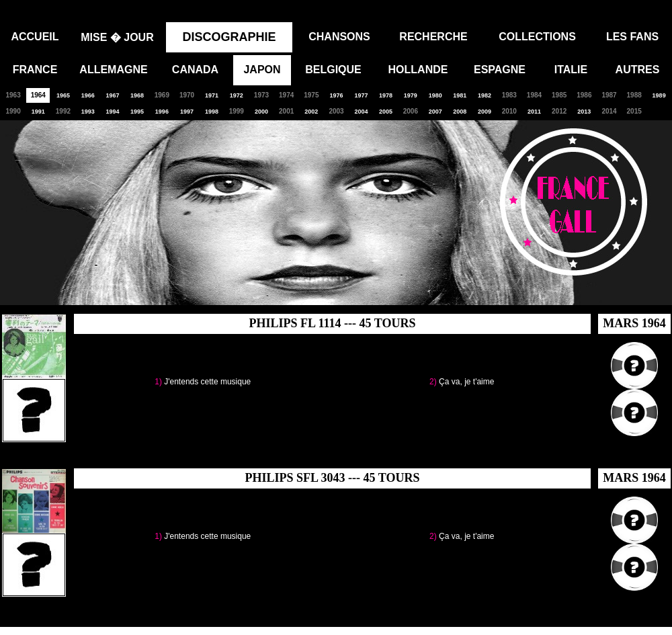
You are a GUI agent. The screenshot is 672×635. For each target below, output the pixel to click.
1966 (88, 95)
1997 (187, 112)
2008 (460, 112)
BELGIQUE (333, 70)
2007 (435, 112)
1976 (336, 95)
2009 (485, 112)
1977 (361, 95)
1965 (63, 95)
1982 (485, 95)
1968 (137, 95)
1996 (162, 112)
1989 (659, 95)
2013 (584, 112)
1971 (212, 95)
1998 (212, 112)
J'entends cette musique (207, 382)
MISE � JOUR (117, 37)
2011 (534, 112)
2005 (386, 112)
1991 (38, 112)
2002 (311, 112)
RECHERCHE (433, 37)
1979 (411, 95)
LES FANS (632, 37)
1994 (112, 112)
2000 (261, 112)
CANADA (195, 70)
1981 (460, 95)
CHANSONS (339, 37)
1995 (137, 112)
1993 (88, 112)
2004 (361, 112)
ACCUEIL (35, 37)
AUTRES (638, 70)
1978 (386, 95)
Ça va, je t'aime (466, 382)
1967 (112, 95)
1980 (435, 95)
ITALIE (571, 70)
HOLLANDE (418, 70)
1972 (237, 95)
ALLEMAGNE (113, 70)
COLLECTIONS (537, 37)
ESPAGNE (500, 70)
